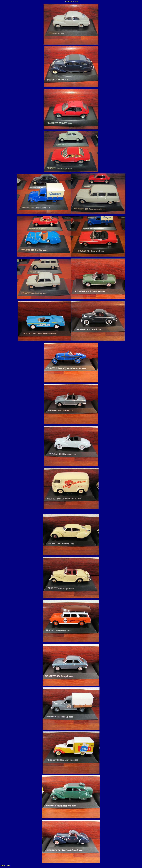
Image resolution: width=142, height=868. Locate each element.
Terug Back (6, 866)
